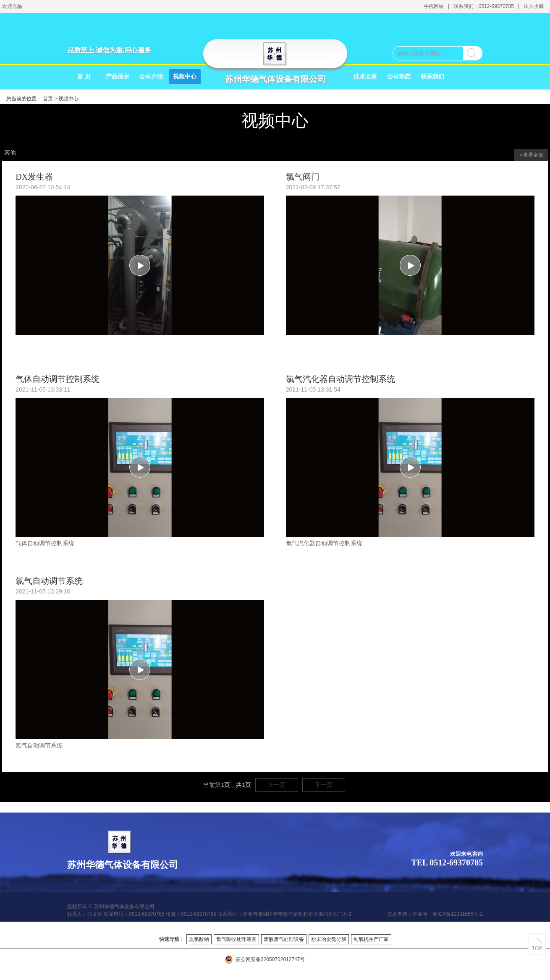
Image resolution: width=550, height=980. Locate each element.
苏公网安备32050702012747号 (265, 959)
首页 (48, 99)
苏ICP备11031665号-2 (458, 914)
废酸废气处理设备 (284, 939)
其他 (10, 152)
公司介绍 (151, 77)
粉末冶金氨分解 (329, 939)
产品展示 (118, 77)
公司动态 (399, 77)
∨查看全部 (531, 155)
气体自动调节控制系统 (58, 379)
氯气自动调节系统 (49, 581)
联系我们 (432, 77)
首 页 (84, 77)
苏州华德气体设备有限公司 (275, 79)
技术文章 (365, 77)
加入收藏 (534, 6)
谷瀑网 (420, 914)
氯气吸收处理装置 (236, 939)
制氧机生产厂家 (371, 939)
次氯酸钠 (199, 939)
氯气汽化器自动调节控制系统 (340, 379)
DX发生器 (34, 177)
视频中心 (185, 77)
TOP (537, 949)
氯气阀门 (303, 177)
